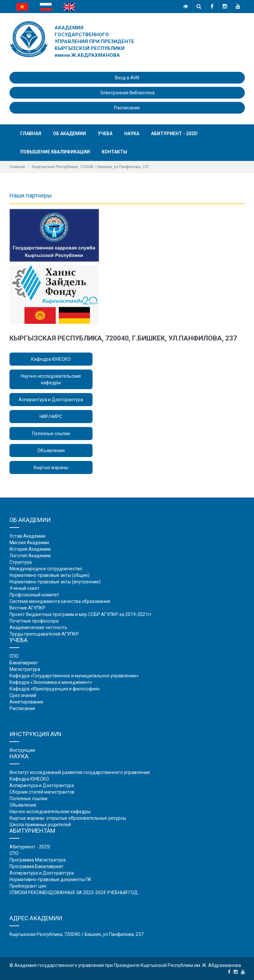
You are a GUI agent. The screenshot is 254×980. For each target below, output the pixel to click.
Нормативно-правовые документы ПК (51, 879)
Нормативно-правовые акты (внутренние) (55, 582)
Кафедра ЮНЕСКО (51, 359)
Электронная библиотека (127, 93)
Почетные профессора (34, 621)
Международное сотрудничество (46, 569)
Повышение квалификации (55, 152)
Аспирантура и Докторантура (51, 400)
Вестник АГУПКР (27, 608)
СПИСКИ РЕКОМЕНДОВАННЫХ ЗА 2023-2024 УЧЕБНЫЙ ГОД (74, 893)
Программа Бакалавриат (36, 866)
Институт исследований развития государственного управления (80, 772)
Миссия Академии (29, 543)
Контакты (114, 152)
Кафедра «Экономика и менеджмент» (51, 682)
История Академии (30, 549)
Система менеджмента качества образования (60, 601)
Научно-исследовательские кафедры (51, 379)
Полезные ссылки (51, 434)
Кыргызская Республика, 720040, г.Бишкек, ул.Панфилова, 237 (76, 934)
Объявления (51, 450)
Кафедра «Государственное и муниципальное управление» (74, 676)
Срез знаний (23, 695)
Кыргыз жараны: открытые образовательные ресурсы (68, 818)
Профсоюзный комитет (34, 595)
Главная (31, 134)
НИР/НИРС (51, 417)
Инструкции (22, 750)
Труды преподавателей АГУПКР (44, 634)
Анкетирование (26, 702)
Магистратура (25, 669)
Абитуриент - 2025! (174, 134)
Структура (21, 562)
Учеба (105, 134)
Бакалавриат (24, 663)
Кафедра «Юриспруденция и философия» (55, 689)
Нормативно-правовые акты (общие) (50, 575)
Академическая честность (38, 627)
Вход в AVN (127, 78)
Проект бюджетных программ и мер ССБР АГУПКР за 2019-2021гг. (81, 614)
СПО (14, 656)
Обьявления (23, 805)
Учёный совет (25, 588)
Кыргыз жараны (51, 467)
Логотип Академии (30, 556)
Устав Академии (27, 536)
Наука (132, 134)
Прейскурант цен (28, 886)
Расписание (127, 108)
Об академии (69, 134)
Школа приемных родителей (40, 825)
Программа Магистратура (38, 860)
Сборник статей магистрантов (42, 792)
